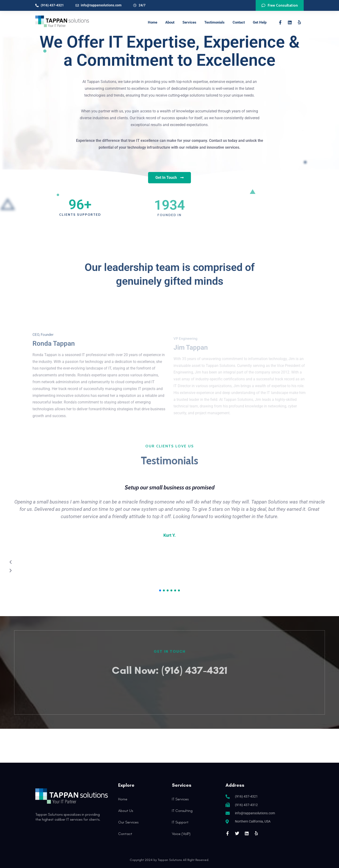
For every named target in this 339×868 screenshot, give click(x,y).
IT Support (180, 822)
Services (189, 22)
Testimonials (214, 22)
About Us (126, 811)
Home (153, 22)
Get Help (260, 22)
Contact (239, 22)
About (170, 22)
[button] (160, 590)
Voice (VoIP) (181, 834)
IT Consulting (182, 811)
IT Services (180, 799)
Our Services (128, 822)
